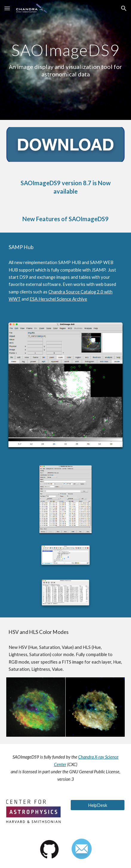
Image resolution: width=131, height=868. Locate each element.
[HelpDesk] (98, 805)
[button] (7, 8)
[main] (65, 60)
